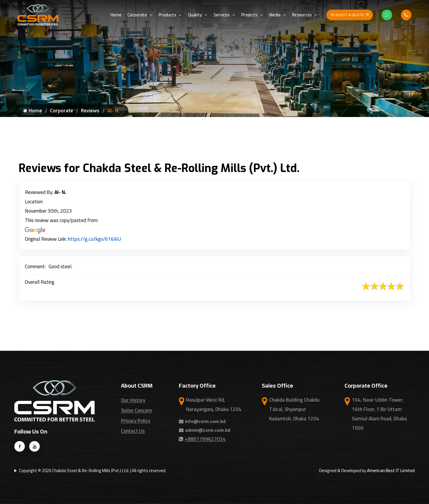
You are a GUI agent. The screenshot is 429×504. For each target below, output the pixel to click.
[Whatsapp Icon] (387, 15)
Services (222, 15)
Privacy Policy (136, 421)
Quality (195, 15)
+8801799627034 (202, 439)
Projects (249, 15)
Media (275, 15)
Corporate (137, 15)
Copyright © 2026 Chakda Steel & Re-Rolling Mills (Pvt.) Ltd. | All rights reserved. (93, 471)
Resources (302, 15)
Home (116, 15)
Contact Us (133, 431)
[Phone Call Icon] (406, 15)
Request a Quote (350, 15)
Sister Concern (136, 410)
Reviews (90, 111)
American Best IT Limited (391, 471)
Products (167, 15)
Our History (133, 400)
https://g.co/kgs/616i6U (94, 239)
